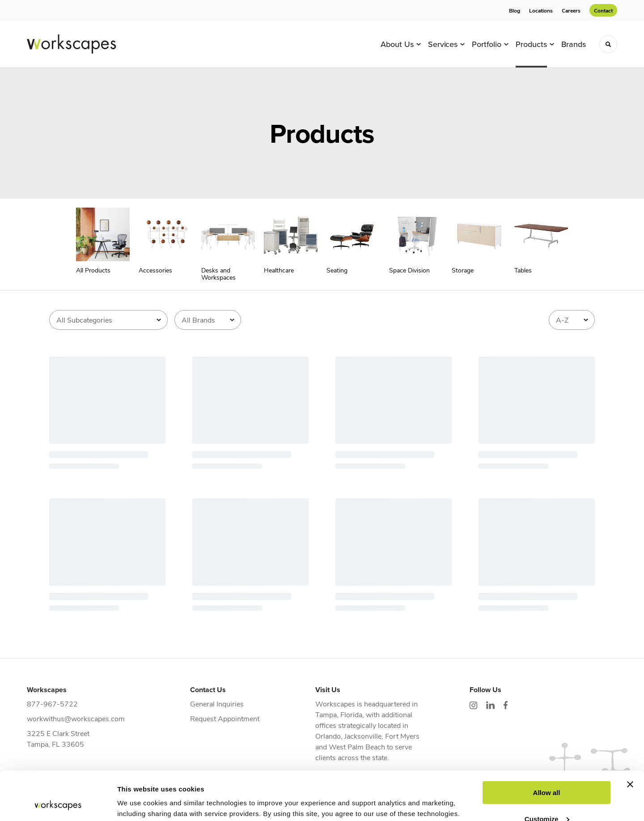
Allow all (547, 747)
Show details (138, 803)
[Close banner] (630, 739)
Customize (547, 773)
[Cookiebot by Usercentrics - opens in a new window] (58, 804)
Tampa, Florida (339, 714)
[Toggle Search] (608, 44)
